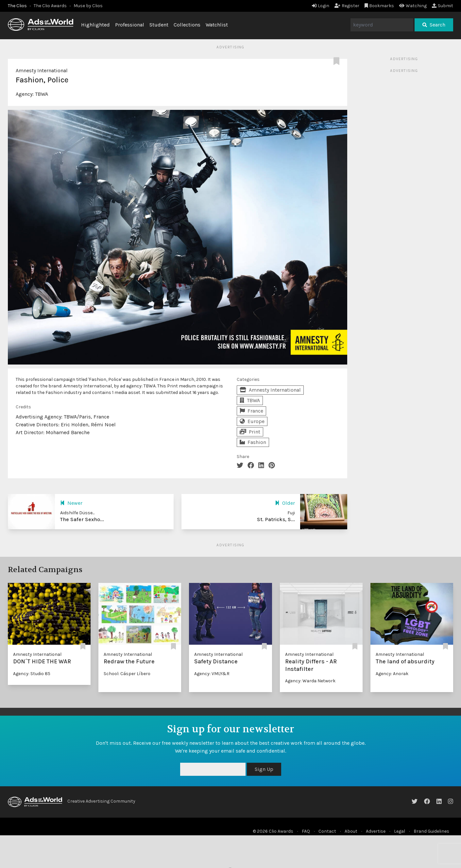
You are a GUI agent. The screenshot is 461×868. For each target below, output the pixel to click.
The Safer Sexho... (82, 519)
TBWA (42, 94)
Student (159, 25)
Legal (400, 831)
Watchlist (217, 25)
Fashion (253, 442)
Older (285, 503)
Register (347, 6)
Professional (130, 25)
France (251, 411)
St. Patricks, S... (276, 519)
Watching (413, 6)
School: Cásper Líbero (127, 674)
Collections (187, 25)
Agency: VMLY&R (212, 674)
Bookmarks (379, 6)
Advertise (376, 831)
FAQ (306, 831)
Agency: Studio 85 (32, 674)
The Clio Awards (50, 6)
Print (250, 432)
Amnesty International (42, 70)
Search (434, 25)
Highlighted (95, 25)
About (351, 831)
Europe (252, 421)
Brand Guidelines (431, 831)
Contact (327, 831)
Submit (443, 6)
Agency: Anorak (392, 674)
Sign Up (264, 769)
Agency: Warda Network (310, 681)
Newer (71, 503)
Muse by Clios (88, 6)
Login (321, 6)
